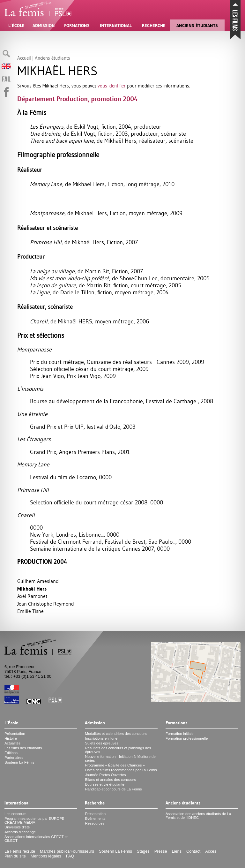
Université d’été (17, 827)
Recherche (154, 26)
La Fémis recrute (20, 851)
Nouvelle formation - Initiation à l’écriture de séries (120, 759)
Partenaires (14, 758)
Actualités (12, 743)
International (116, 26)
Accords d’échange (20, 832)
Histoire (11, 738)
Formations (77, 26)
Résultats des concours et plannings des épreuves (118, 750)
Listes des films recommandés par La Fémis (121, 770)
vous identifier (112, 86)
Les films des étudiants (23, 748)
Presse (161, 851)
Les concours (15, 814)
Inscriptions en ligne (101, 738)
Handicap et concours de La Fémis (113, 789)
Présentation (15, 734)
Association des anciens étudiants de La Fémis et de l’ (198, 816)
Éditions (11, 753)
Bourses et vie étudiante (105, 784)
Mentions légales (46, 856)
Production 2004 (42, 562)
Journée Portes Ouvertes (105, 775)
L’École (16, 26)
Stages (143, 851)
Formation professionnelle (187, 738)
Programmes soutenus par (34, 820)
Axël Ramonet (32, 596)
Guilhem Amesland (38, 581)
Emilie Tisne (30, 611)
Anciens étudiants (197, 26)
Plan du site (15, 856)
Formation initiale (180, 734)
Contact (193, 851)
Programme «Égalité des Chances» (115, 765)
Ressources (95, 823)
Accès (211, 851)
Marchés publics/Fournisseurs (67, 851)
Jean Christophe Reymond (46, 604)
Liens (177, 851)
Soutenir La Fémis (19, 762)
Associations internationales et (36, 839)
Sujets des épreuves (101, 743)
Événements (95, 819)
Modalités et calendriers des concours (116, 734)
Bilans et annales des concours (110, 780)
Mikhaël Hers (32, 589)
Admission (44, 26)
